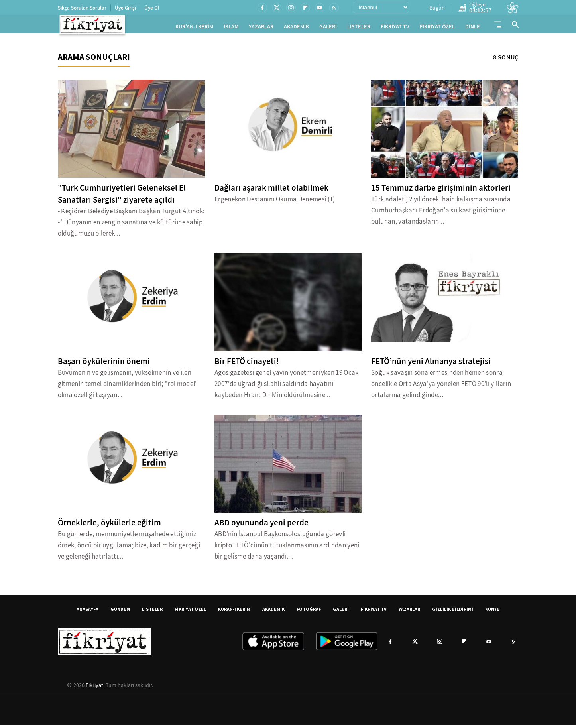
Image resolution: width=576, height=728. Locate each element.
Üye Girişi (125, 8)
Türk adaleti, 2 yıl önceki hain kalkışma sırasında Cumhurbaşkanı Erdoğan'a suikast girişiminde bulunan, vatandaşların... (441, 213)
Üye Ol (152, 8)
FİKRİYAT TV (395, 28)
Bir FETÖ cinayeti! (247, 364)
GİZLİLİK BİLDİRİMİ (453, 612)
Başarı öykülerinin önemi (104, 364)
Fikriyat (94, 688)
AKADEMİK (296, 28)
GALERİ (328, 28)
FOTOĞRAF (309, 612)
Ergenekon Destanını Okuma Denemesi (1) (275, 202)
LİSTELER (359, 28)
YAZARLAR (261, 28)
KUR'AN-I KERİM (194, 28)
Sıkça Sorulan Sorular (82, 8)
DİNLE (473, 28)
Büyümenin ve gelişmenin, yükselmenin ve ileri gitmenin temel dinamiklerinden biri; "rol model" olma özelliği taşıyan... (128, 387)
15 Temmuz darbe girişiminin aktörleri (441, 191)
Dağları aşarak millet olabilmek (271, 191)
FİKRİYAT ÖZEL (437, 28)
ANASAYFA (87, 612)
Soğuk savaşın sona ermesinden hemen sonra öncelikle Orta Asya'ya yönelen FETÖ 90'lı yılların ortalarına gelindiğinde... (441, 387)
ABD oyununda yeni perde (261, 526)
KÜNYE (492, 612)
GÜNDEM (120, 612)
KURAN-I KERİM (234, 612)
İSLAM (231, 28)
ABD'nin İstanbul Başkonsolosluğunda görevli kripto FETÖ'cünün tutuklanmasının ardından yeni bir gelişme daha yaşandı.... (287, 548)
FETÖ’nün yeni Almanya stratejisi (431, 364)
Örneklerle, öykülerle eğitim (109, 526)
